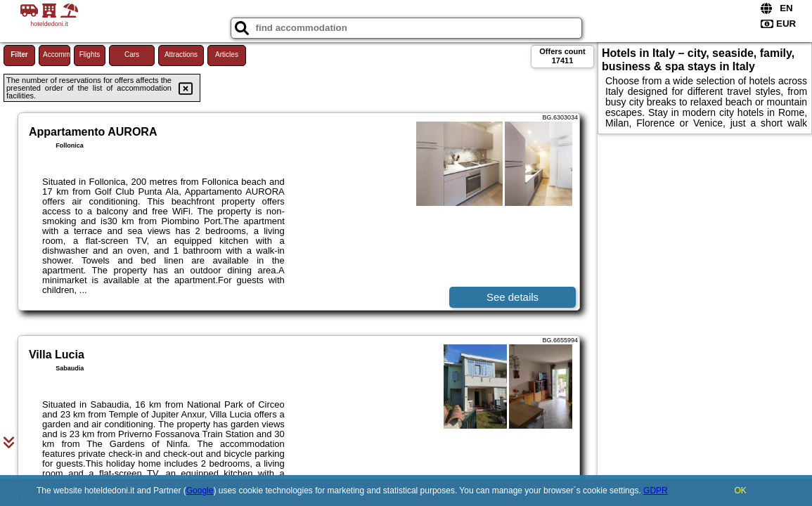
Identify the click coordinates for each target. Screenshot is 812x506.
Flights (90, 54)
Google (200, 491)
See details (513, 297)
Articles (227, 54)
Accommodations (57, 54)
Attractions (181, 54)
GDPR (656, 491)
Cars (132, 54)
